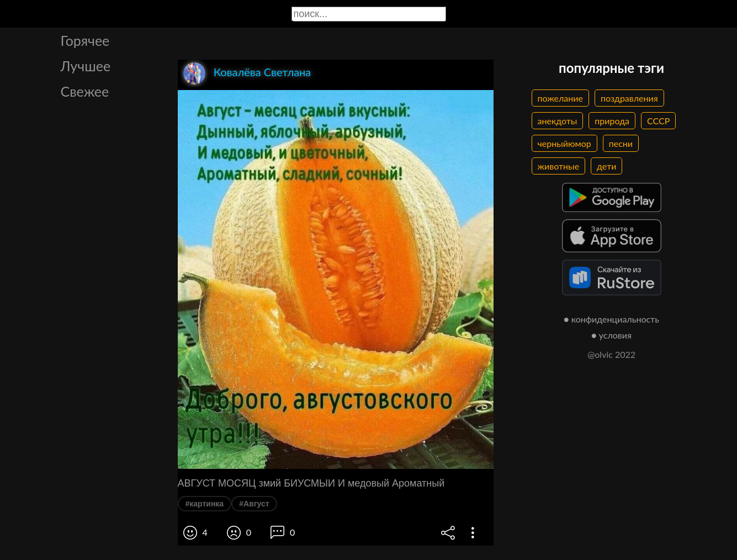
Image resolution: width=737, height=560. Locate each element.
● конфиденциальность (611, 319)
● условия (611, 335)
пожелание (560, 98)
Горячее (85, 40)
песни (621, 143)
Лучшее (86, 66)
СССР (658, 121)
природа (612, 121)
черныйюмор (564, 143)
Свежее (85, 91)
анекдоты (558, 121)
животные (559, 166)
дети (606, 166)
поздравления (629, 98)
